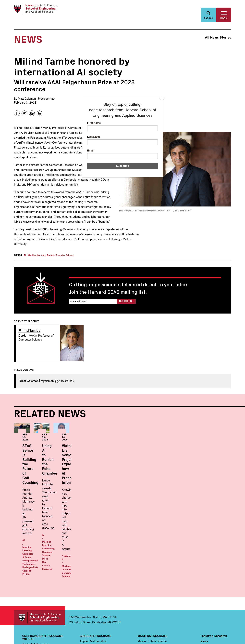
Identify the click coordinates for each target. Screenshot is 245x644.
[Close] (162, 97)
